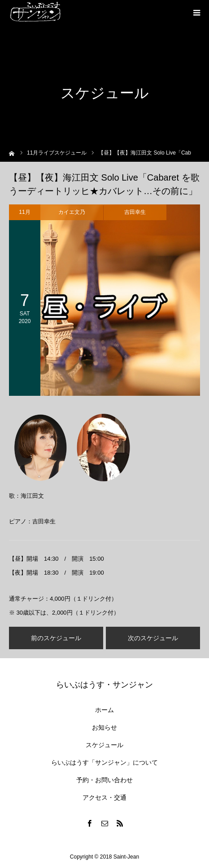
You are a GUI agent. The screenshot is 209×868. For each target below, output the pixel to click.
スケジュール (104, 745)
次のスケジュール (153, 638)
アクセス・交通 (104, 797)
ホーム (104, 710)
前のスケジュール (56, 638)
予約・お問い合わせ (104, 780)
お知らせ (104, 727)
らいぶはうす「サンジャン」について (104, 762)
